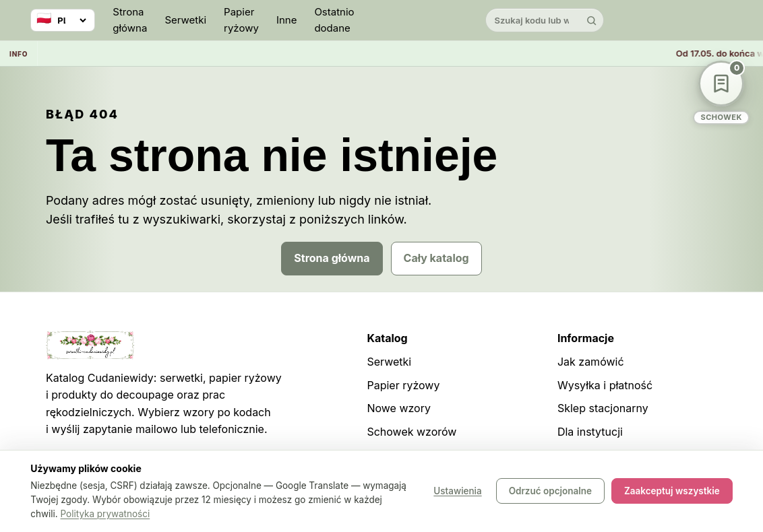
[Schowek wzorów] (721, 93)
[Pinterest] (694, 20)
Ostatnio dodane (334, 20)
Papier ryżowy (241, 20)
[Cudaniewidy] (420, 21)
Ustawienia (457, 492)
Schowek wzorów (411, 432)
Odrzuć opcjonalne (550, 492)
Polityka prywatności (105, 514)
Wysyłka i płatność (605, 385)
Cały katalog (436, 258)
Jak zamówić (591, 362)
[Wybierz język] (63, 20)
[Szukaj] (592, 20)
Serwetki (185, 20)
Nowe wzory (399, 408)
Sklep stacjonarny (603, 408)
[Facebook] (725, 20)
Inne (287, 20)
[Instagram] (664, 20)
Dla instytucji (590, 432)
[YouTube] (634, 20)
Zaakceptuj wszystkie (672, 492)
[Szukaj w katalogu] (533, 20)
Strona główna (130, 20)
